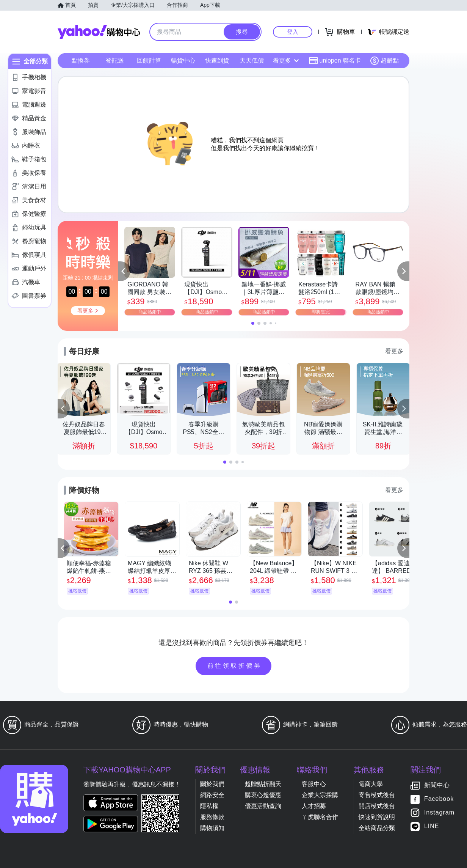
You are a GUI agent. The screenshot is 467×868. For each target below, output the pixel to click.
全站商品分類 (377, 828)
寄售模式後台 (377, 795)
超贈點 (384, 61)
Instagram (439, 813)
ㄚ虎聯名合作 (320, 817)
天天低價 (252, 61)
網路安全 (212, 795)
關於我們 (212, 784)
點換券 (81, 61)
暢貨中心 (183, 61)
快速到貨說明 (377, 817)
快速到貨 (217, 61)
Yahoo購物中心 (99, 32)
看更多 (286, 61)
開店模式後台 (377, 806)
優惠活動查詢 (263, 806)
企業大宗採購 (320, 795)
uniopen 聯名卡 (335, 61)
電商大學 (371, 784)
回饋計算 (149, 61)
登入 (293, 32)
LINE (432, 826)
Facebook (439, 799)
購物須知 (212, 828)
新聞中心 (437, 785)
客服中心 (314, 784)
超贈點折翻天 (263, 784)
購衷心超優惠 (263, 795)
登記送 (115, 61)
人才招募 (314, 806)
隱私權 (209, 806)
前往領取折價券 (235, 666)
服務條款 (212, 817)
